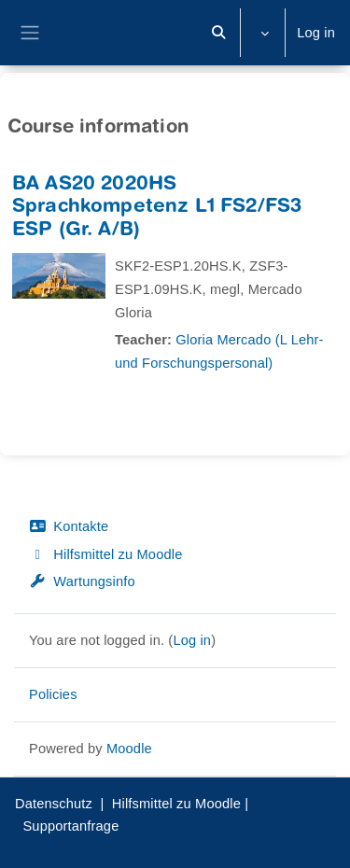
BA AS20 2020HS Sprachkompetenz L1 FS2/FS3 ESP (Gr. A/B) (157, 209)
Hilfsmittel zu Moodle (105, 554)
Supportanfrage (70, 826)
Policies (53, 694)
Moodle (129, 749)
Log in (316, 33)
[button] (219, 33)
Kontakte (69, 526)
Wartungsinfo (82, 581)
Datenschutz (54, 804)
